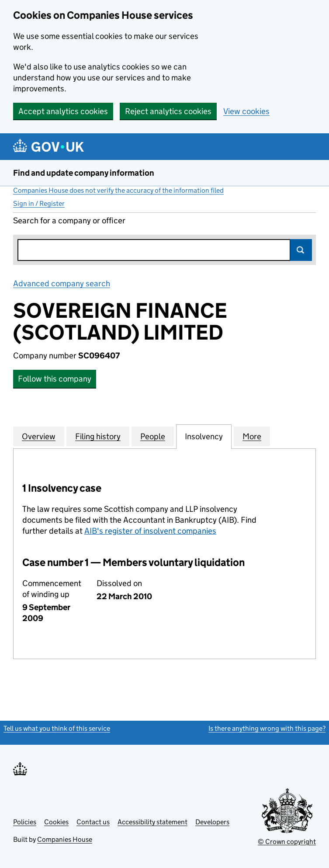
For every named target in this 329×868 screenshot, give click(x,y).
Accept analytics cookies (63, 111)
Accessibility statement (152, 822)
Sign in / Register (39, 203)
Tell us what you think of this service (57, 728)
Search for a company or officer (69, 220)
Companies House (65, 839)
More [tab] (252, 436)
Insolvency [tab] (204, 436)
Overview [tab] (39, 436)
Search (301, 250)
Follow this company (55, 379)
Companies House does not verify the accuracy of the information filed (118, 190)
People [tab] (153, 436)
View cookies (246, 111)
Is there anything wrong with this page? (267, 728)
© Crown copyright (287, 842)
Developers (212, 822)
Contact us (93, 822)
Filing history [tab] (98, 436)
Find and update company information (84, 173)
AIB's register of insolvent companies (150, 531)
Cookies (56, 822)
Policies (25, 822)
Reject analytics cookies (168, 111)
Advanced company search (62, 283)
